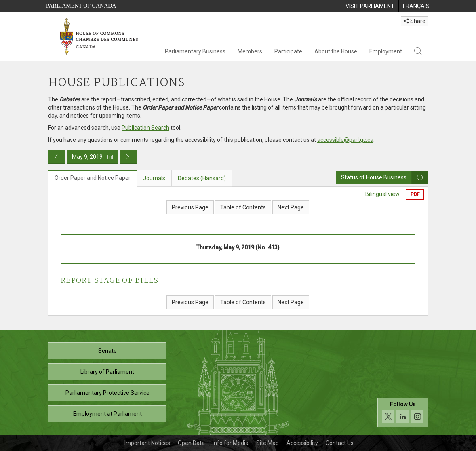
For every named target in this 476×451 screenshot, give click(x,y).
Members (250, 51)
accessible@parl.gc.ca (345, 140)
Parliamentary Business (195, 51)
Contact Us (340, 443)
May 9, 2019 (93, 157)
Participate (288, 51)
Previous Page (190, 207)
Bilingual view (382, 194)
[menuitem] (370, 6)
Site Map (267, 443)
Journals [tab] (154, 178)
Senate (107, 351)
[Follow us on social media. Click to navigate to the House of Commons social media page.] (403, 412)
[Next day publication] (128, 157)
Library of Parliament (107, 372)
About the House (336, 51)
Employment (386, 51)
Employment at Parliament (107, 414)
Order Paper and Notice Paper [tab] (93, 178)
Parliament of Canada (81, 6)
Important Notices (147, 443)
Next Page (291, 207)
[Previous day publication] (57, 157)
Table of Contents (243, 207)
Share (414, 21)
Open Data (191, 443)
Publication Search (145, 128)
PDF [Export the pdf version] (415, 194)
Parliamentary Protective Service (107, 393)
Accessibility (302, 443)
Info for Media (231, 443)
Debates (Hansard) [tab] (202, 178)
